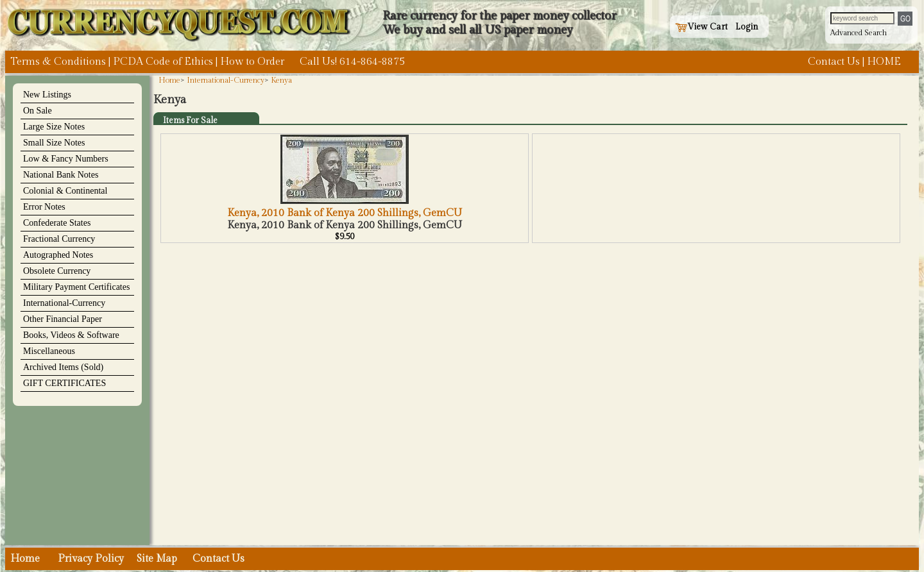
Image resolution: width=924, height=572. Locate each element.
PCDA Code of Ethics (163, 62)
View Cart (701, 27)
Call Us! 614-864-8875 (352, 62)
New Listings (47, 95)
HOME (884, 62)
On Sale (38, 111)
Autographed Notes (58, 255)
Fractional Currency (59, 239)
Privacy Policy (91, 559)
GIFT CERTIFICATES (64, 383)
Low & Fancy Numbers (66, 159)
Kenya (281, 80)
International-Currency (64, 303)
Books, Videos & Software (71, 335)
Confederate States (57, 223)
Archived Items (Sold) (63, 367)
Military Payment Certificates (76, 287)
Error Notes (44, 207)
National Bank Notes (61, 175)
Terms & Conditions (58, 62)
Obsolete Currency (57, 271)
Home (169, 80)
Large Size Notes (54, 127)
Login (747, 27)
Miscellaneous (49, 351)
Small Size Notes (54, 143)
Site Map (157, 559)
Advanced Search (859, 33)
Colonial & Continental (65, 191)
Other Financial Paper (63, 319)
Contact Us (834, 62)
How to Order (252, 62)
